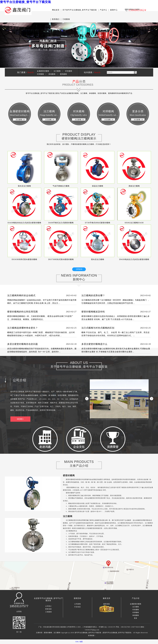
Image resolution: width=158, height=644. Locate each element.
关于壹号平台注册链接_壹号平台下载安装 (80, 10)
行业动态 (78, 607)
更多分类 (138, 115)
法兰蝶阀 (57, 71)
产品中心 (103, 10)
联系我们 (56, 19)
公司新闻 (78, 604)
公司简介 (48, 606)
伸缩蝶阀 (52, 74)
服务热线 (107, 604)
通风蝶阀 (63, 74)
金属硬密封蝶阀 (43, 71)
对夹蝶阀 (69, 71)
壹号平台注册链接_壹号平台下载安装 (26, 2)
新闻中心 (114, 10)
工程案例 (66, 19)
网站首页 (56, 10)
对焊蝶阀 (40, 74)
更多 (136, 618)
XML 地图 (79, 642)
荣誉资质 (48, 609)
